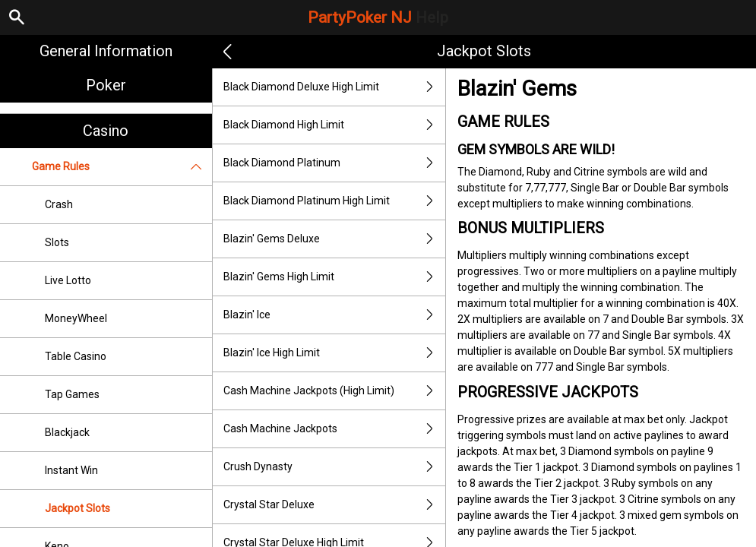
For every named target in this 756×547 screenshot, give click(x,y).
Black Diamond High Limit (335, 125)
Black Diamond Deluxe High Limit (335, 87)
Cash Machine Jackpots (335, 429)
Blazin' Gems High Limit (335, 277)
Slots (57, 242)
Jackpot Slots (77, 508)
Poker (106, 85)
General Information (106, 51)
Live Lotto (68, 280)
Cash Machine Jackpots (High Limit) (335, 391)
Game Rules (122, 167)
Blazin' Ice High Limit (335, 353)
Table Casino (76, 356)
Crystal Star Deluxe (335, 505)
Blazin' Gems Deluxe (335, 239)
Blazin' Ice (335, 315)
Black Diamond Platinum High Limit (335, 201)
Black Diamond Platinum (335, 163)
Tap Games (72, 394)
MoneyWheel (76, 318)
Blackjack (67, 432)
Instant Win (71, 470)
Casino (106, 131)
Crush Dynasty (335, 467)
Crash (59, 204)
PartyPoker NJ (378, 17)
